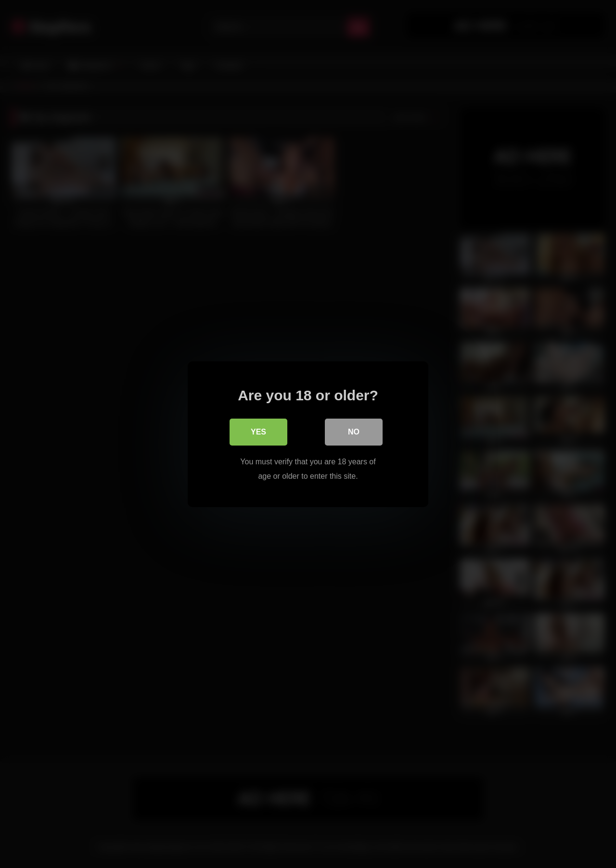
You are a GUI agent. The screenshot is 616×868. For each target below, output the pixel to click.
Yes (258, 431)
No (354, 431)
